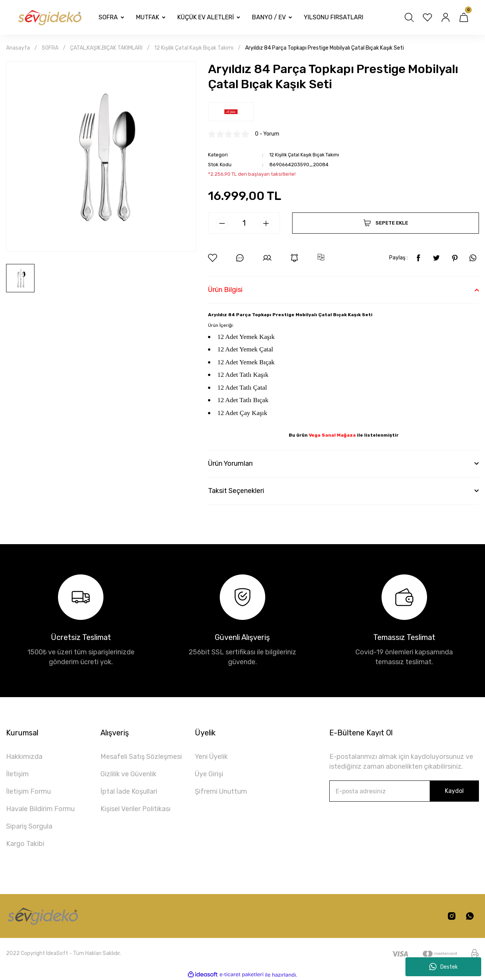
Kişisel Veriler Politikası (135, 809)
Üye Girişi (209, 774)
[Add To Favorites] (213, 258)
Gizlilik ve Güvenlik (128, 774)
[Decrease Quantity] (222, 223)
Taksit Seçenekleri (236, 491)
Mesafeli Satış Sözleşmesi (141, 757)
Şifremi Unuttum (221, 791)
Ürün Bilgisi (225, 290)
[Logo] (49, 18)
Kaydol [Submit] (454, 791)
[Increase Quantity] (266, 223)
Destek (444, 967)
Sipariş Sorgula (29, 826)
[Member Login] (446, 17)
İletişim (17, 774)
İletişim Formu (28, 791)
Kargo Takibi (25, 844)
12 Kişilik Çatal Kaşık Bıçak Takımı (307, 155)
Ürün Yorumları (230, 463)
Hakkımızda (24, 757)
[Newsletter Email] (404, 791)
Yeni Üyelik (211, 757)
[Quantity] (244, 223)
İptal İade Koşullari (129, 791)
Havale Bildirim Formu (40, 809)
